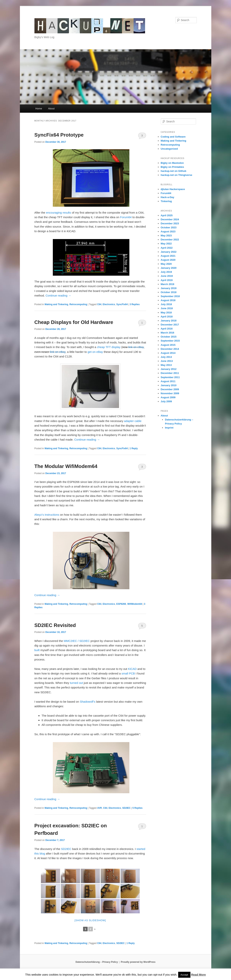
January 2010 (169, 385)
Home (39, 109)
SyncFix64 (122, 304)
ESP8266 (121, 604)
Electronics (109, 304)
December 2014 (170, 349)
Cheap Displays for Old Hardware (74, 322)
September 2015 (170, 341)
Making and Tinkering (56, 304)
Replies (135, 304)
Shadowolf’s (88, 702)
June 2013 (167, 361)
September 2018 (170, 296)
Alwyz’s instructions (47, 515)
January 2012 (169, 369)
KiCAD (132, 669)
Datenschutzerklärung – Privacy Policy (97, 962)
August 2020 (168, 260)
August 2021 (168, 256)
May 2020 (166, 264)
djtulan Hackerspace (173, 189)
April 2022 (167, 248)
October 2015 (169, 337)
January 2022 (169, 252)
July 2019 (166, 272)
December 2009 (170, 389)
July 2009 (166, 401)
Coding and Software (173, 137)
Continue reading (58, 295)
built (37, 650)
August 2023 (168, 231)
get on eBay (95, 352)
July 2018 (166, 304)
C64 (99, 304)
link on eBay (136, 347)
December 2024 (170, 219)
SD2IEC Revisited (55, 625)
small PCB (128, 673)
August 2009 (168, 397)
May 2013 (166, 365)
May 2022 (166, 244)
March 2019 (168, 284)
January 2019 (169, 288)
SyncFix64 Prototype (59, 135)
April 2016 (167, 329)
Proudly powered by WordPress (138, 962)
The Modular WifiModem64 (66, 466)
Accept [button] (184, 975)
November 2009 (170, 393)
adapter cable (133, 421)
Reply (134, 448)
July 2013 (166, 357)
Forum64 (126, 217)
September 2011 (170, 377)
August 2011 (168, 381)
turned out (76, 683)
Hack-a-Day (168, 197)
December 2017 (170, 325)
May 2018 (166, 313)
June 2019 (167, 276)
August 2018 (168, 300)
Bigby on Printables (172, 167)
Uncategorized (169, 149)
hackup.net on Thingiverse (177, 175)
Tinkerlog (166, 201)
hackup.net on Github (174, 171)
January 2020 (169, 268)
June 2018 (167, 308)
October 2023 (169, 227)
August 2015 (168, 345)
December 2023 (170, 223)
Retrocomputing (78, 304)
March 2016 (168, 333)
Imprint (169, 428)
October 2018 (169, 292)
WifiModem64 (135, 604)
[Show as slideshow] (90, 920)
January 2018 (169, 321)
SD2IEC (126, 808)
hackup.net (50, 20)
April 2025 (167, 215)
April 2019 (167, 280)
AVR (100, 808)
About (51, 109)
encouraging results (58, 213)
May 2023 (166, 236)
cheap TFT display (109, 347)
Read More (199, 975)
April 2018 (167, 317)
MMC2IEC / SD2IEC (77, 641)
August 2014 (168, 353)
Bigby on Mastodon (172, 163)
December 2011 (170, 373)
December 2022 (170, 240)
